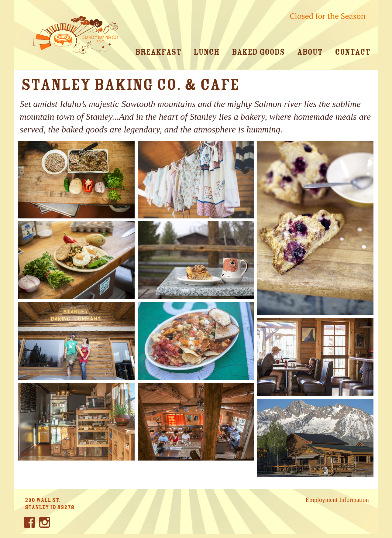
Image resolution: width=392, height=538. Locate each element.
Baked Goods (258, 52)
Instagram (45, 524)
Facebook (29, 524)
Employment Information (337, 500)
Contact (352, 52)
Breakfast (158, 52)
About (310, 52)
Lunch (206, 52)
